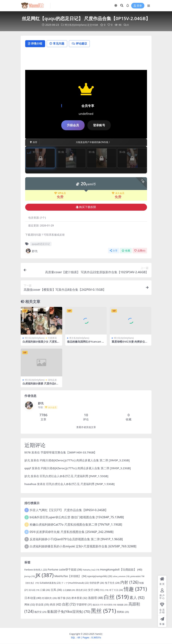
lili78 (28, 453)
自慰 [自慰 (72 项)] (69, 604)
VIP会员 (60, 194)
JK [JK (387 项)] (45, 576)
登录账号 (99, 125)
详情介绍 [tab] (36, 44)
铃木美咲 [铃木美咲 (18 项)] (110, 605)
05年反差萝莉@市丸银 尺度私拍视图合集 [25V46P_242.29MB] (72, 532)
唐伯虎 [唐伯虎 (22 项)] (82, 590)
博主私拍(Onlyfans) (75, 25)
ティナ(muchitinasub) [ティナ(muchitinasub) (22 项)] (75, 583)
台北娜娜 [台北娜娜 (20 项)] (69, 590)
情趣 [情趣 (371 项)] (135, 589)
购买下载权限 (86, 207)
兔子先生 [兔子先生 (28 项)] (112, 583)
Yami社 (99, 634)
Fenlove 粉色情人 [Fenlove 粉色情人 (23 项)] (36, 570)
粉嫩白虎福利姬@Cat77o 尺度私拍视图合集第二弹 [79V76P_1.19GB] (76, 525)
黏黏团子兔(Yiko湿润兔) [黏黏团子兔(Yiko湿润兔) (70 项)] (69, 612)
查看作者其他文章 (86, 427)
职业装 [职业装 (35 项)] (42, 605)
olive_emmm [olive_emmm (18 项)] (121, 577)
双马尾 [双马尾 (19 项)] (34, 590)
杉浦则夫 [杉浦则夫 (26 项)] (49, 598)
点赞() (140, 251)
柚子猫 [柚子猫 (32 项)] (64, 598)
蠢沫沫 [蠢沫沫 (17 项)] (98, 605)
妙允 (31, 251)
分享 (114, 251)
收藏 (126, 251)
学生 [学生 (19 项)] (104, 590)
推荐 (34, 142)
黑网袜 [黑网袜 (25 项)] (123, 612)
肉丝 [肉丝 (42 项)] (56, 605)
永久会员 (118, 194)
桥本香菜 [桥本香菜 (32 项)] (79, 598)
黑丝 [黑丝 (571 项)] (103, 611)
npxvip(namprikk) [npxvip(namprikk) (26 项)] (100, 577)
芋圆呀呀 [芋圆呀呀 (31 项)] (84, 605)
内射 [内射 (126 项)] (129, 582)
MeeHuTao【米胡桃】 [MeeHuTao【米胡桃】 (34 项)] (70, 576)
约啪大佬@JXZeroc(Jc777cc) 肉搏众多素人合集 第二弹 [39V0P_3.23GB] (85, 460)
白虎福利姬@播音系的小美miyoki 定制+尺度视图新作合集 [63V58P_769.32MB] (83, 547)
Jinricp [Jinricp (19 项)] (30, 577)
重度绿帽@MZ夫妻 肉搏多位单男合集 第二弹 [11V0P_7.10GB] (130, 344)
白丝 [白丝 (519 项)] (116, 597)
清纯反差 (52, 380)
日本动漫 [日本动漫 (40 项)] (33, 598)
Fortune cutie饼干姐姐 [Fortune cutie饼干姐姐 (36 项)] (65, 570)
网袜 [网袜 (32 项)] (30, 605)
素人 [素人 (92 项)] (137, 598)
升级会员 (73, 125)
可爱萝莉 (52, 338)
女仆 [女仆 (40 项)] (94, 590)
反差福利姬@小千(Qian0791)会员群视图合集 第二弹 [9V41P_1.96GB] (76, 539)
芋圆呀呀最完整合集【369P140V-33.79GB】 (69, 453)
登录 (138, 6)
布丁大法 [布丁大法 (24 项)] (116, 590)
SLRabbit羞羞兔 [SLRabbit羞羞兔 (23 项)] (50, 583)
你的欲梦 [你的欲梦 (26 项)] (97, 583)
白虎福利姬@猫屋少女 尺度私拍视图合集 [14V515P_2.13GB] (41, 344)
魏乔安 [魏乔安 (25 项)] (40, 612)
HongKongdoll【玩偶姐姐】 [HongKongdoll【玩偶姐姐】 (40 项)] (121, 570)
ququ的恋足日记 (41, 244)
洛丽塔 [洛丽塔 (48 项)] (95, 598)
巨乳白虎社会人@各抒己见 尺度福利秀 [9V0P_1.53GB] (74, 476)
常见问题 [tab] (58, 44)
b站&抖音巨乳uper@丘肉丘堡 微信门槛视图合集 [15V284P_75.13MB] (77, 518)
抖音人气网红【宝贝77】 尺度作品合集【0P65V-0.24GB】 (69, 510)
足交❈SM (93, 25)
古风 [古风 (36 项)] (56, 590)
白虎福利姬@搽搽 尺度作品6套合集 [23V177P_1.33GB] (41, 385)
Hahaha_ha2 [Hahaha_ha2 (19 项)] (91, 570)
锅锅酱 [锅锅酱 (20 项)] (122, 605)
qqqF (28, 468)
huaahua (30, 484)
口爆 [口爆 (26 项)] (45, 590)
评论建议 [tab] (82, 44)
